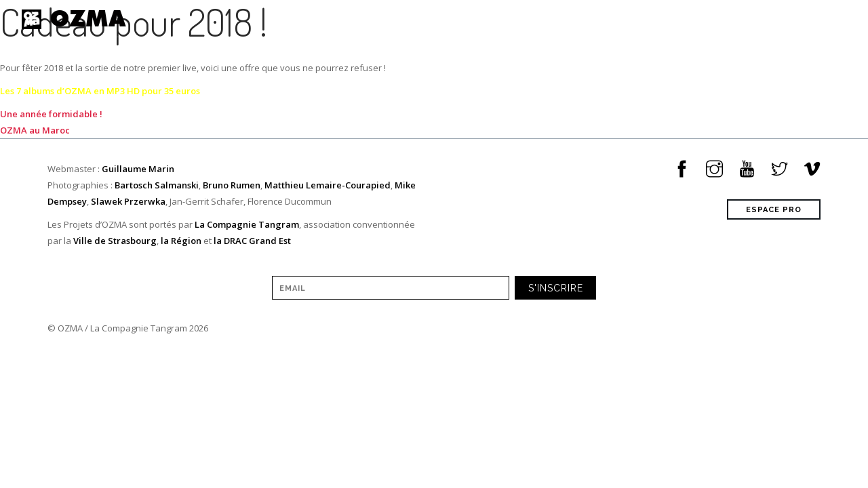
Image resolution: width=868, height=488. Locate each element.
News (456, 19)
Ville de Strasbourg (115, 241)
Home (408, 19)
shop (735, 19)
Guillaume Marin (138, 169)
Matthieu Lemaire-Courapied (328, 185)
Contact (790, 19)
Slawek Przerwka (128, 201)
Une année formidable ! (51, 114)
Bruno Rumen (232, 185)
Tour (504, 19)
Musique (559, 19)
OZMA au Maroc (35, 130)
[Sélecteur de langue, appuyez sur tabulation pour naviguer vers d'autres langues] (850, 20)
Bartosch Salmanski (157, 185)
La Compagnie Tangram (247, 224)
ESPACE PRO (774, 210)
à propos (679, 19)
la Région (181, 241)
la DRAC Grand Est (252, 241)
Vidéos (618, 19)
